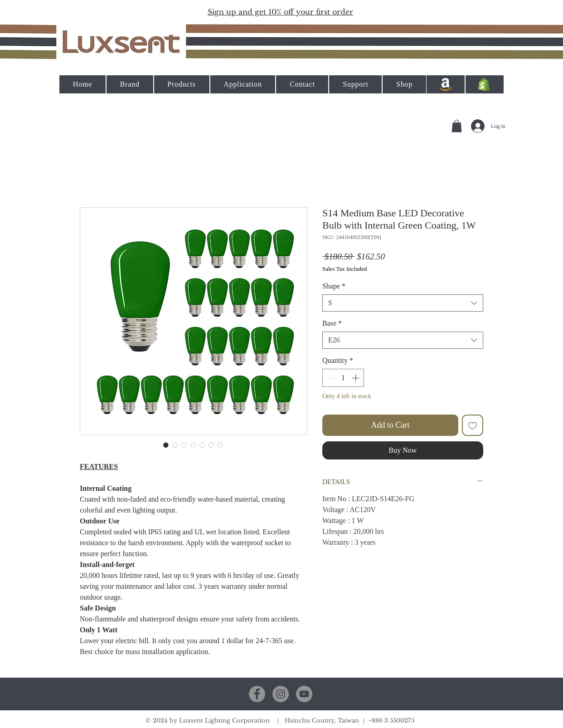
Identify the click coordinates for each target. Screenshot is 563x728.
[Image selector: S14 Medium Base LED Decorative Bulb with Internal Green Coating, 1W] (166, 445)
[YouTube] (304, 694)
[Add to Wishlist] (473, 425)
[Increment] (356, 378)
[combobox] (403, 303)
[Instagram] (281, 694)
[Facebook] (257, 694)
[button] (280, 12)
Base (332, 323)
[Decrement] (330, 378)
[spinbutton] (343, 378)
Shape (334, 286)
